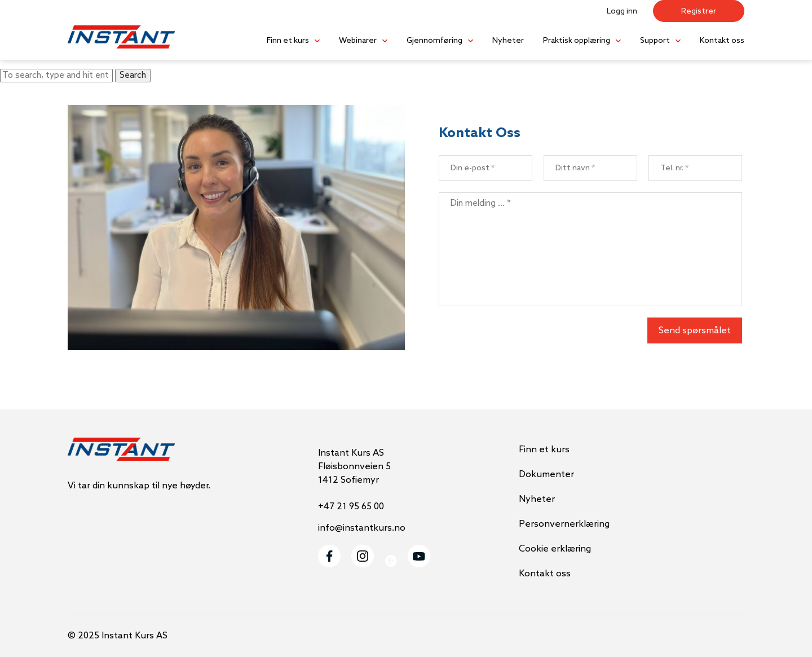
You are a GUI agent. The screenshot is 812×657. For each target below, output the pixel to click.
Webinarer (358, 41)
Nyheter (508, 41)
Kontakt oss (722, 41)
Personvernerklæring (564, 524)
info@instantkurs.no (362, 528)
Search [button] (133, 76)
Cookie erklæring (555, 549)
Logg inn (622, 12)
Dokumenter (546, 475)
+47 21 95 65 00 (351, 507)
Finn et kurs (288, 41)
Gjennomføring (434, 41)
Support (655, 41)
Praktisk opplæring (577, 41)
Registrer (699, 12)
